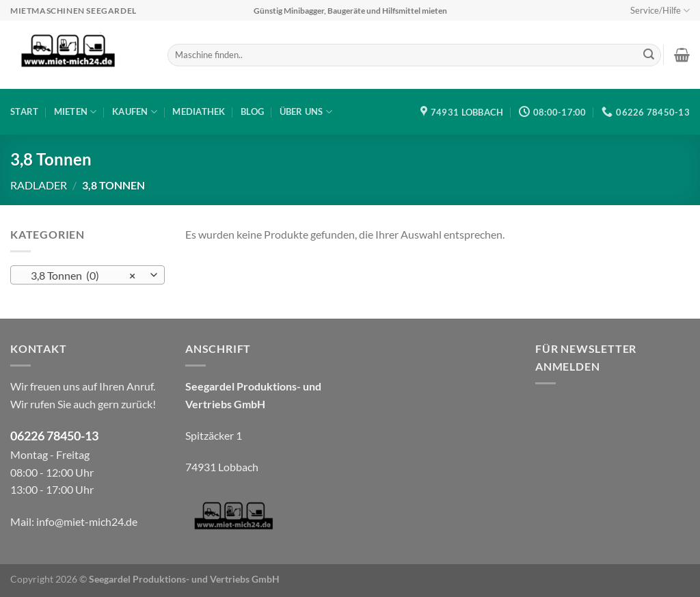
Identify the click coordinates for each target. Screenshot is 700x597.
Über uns (306, 112)
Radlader (39, 185)
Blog (252, 111)
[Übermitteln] (649, 55)
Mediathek (199, 111)
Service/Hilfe (660, 11)
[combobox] (87, 275)
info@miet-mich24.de (87, 521)
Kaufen (135, 112)
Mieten (76, 112)
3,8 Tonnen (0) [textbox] (80, 276)
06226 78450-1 (51, 436)
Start (24, 111)
